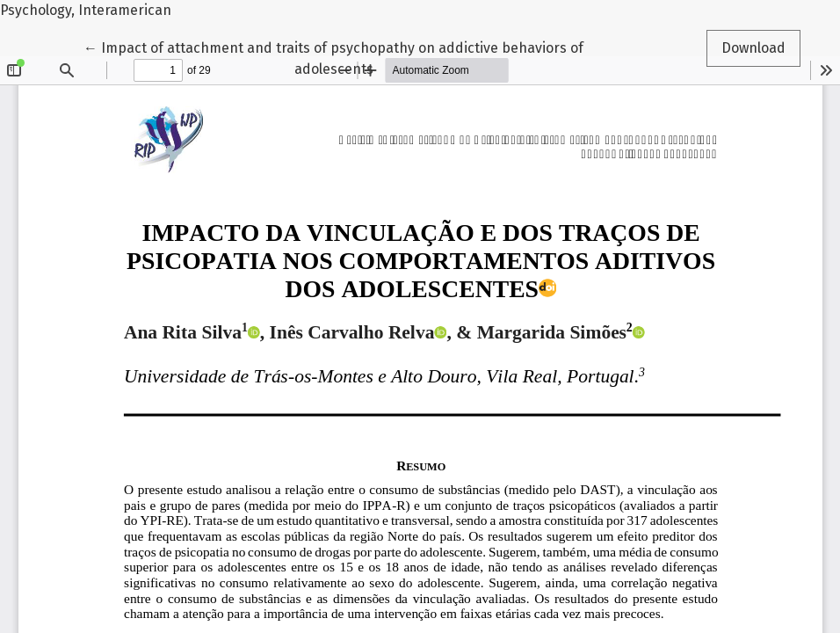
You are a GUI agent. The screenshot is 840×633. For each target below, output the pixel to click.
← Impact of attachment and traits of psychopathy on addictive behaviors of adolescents (333, 57)
